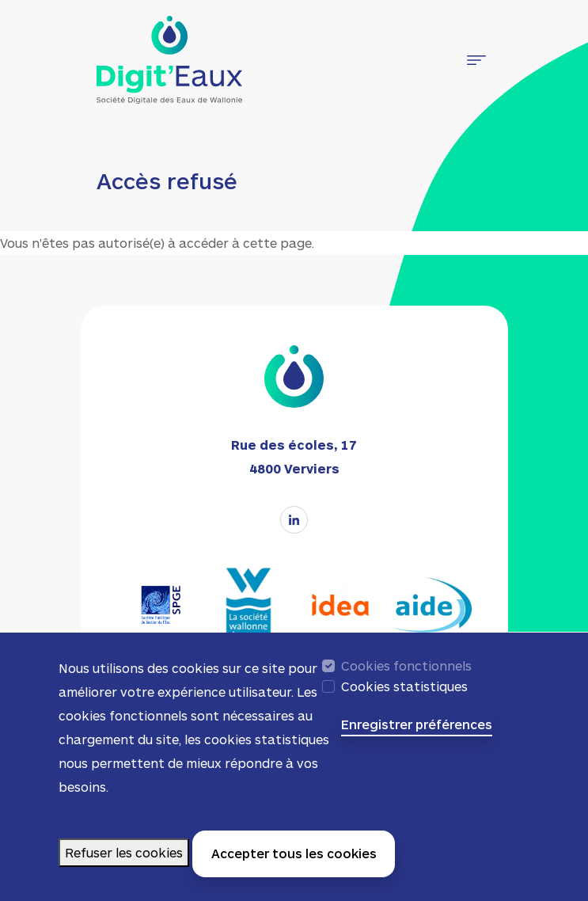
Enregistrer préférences (417, 732)
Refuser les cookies (124, 860)
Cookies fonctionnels (406, 673)
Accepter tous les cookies (294, 861)
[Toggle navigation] (476, 60)
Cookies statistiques (404, 694)
